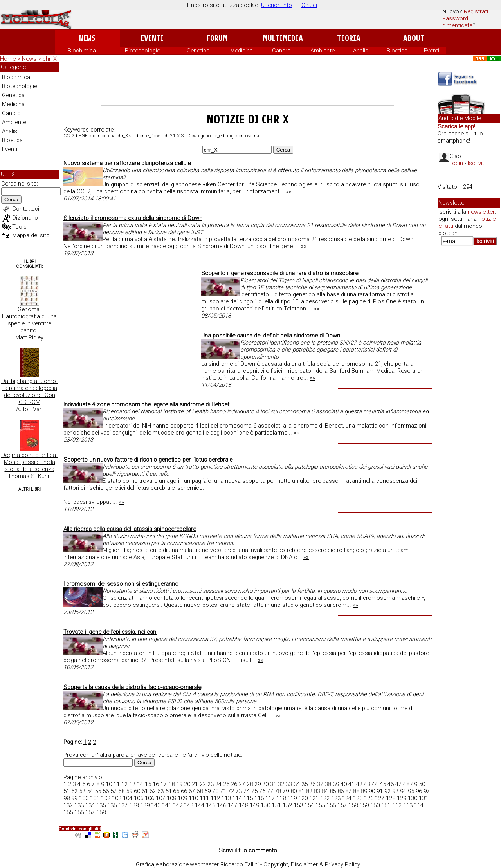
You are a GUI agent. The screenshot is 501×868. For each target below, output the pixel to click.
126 (369, 798)
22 (203, 784)
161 (386, 805)
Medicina (241, 51)
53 (82, 791)
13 (132, 784)
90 (372, 791)
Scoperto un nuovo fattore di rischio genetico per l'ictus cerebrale (148, 460)
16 (156, 784)
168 (101, 812)
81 (301, 791)
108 (171, 798)
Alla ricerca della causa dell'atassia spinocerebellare (130, 529)
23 (211, 784)
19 (179, 784)
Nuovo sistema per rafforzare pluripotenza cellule (127, 163)
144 (200, 805)
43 (367, 784)
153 (298, 805)
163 (408, 805)
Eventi (152, 38)
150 (265, 805)
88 (356, 791)
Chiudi (309, 5)
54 (90, 791)
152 (287, 805)
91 (380, 791)
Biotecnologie (142, 51)
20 (187, 784)
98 (67, 798)
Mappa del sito (31, 235)
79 (286, 791)
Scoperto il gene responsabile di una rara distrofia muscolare (280, 273)
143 (189, 805)
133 (79, 805)
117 (270, 798)
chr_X (122, 136)
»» (288, 191)
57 (114, 791)
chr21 (170, 136)
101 (95, 798)
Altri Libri (30, 489)
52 (74, 791)
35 (305, 784)
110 (193, 798)
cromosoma (247, 136)
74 (247, 791)
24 (218, 784)
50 (422, 784)
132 (68, 805)
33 (289, 784)
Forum (217, 38)
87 (348, 791)
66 (184, 791)
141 (167, 805)
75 (254, 791)
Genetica (198, 51)
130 (413, 798)
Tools (19, 227)
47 (398, 784)
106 (150, 798)
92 (387, 791)
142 (178, 805)
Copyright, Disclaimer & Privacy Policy (312, 864)
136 (112, 805)
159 (364, 805)
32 (281, 784)
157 (342, 805)
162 (397, 805)
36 (312, 784)
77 (270, 791)
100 (84, 798)
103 (117, 798)
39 (336, 784)
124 (347, 798)
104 (128, 798)
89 (364, 791)
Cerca (11, 199)
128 (391, 798)
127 (380, 798)
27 (242, 784)
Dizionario (25, 218)
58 (121, 791)
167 (90, 812)
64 (168, 791)
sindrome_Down (146, 136)
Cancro (281, 51)
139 (145, 805)
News (87, 38)
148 (243, 805)
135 (101, 805)
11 (117, 784)
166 (79, 812)
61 (145, 791)
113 (226, 798)
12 (124, 784)
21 (195, 784)
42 (359, 784)
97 (427, 791)
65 (176, 791)
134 (90, 805)
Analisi (361, 51)
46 (391, 784)
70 (215, 791)
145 (211, 805)
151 (276, 805)
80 (294, 791)
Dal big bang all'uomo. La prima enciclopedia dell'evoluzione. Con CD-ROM (29, 392)
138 (134, 805)
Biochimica (82, 51)
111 (204, 798)
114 (237, 798)
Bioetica (397, 51)
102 (106, 798)
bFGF (82, 136)
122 (325, 798)
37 (320, 784)
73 (239, 791)
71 (223, 791)
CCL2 (69, 136)
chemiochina (102, 136)
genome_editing (217, 136)
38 (328, 784)
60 (137, 791)
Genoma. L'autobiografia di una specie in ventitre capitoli (29, 320)
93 (395, 791)
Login (456, 163)
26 (234, 784)
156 (331, 805)
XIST (182, 136)
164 (419, 805)
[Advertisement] (248, 84)
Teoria (349, 38)
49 (414, 784)
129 (402, 798)
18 (171, 784)
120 (303, 798)
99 (74, 798)
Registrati (476, 11)
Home (8, 59)
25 (226, 784)
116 (259, 798)
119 (292, 798)
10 (109, 784)
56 (106, 791)
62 (153, 791)
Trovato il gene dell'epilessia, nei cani (110, 632)
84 (325, 791)
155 (320, 805)
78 (278, 791)
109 (182, 798)
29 (258, 784)
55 (98, 791)
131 (424, 798)
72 (231, 791)
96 (419, 791)
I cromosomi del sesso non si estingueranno (121, 584)
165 (68, 812)
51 (67, 791)
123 (336, 798)
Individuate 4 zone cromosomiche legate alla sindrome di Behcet (146, 404)
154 (309, 805)
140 (156, 805)
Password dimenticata (457, 22)
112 (215, 798)
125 (358, 798)
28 (250, 784)
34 (297, 784)
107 (160, 798)
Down (193, 136)
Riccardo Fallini (240, 864)
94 (403, 791)
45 (383, 784)
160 (375, 805)
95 (411, 791)
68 (200, 791)
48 (406, 784)
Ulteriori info (277, 5)
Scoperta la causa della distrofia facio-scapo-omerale (132, 687)
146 (222, 805)
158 (353, 805)
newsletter (481, 212)
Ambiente (323, 51)
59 (129, 791)
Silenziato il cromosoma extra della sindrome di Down (133, 218)
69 (207, 791)
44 (375, 784)
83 (317, 791)
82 (309, 791)
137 (123, 805)
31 (273, 784)
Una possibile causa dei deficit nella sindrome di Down (271, 336)
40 (344, 784)
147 (232, 805)
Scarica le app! (456, 126)
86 (341, 791)
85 (333, 791)
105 (139, 798)
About (414, 38)
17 (164, 784)
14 (140, 784)
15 (148, 784)
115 (248, 798)
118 (281, 798)
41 (351, 784)
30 (265, 784)
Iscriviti (477, 163)
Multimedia (283, 38)
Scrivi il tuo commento (248, 850)
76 (262, 791)
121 (314, 798)
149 (254, 805)
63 (160, 791)
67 (192, 791)
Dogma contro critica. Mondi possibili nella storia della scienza (29, 462)
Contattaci (26, 209)
